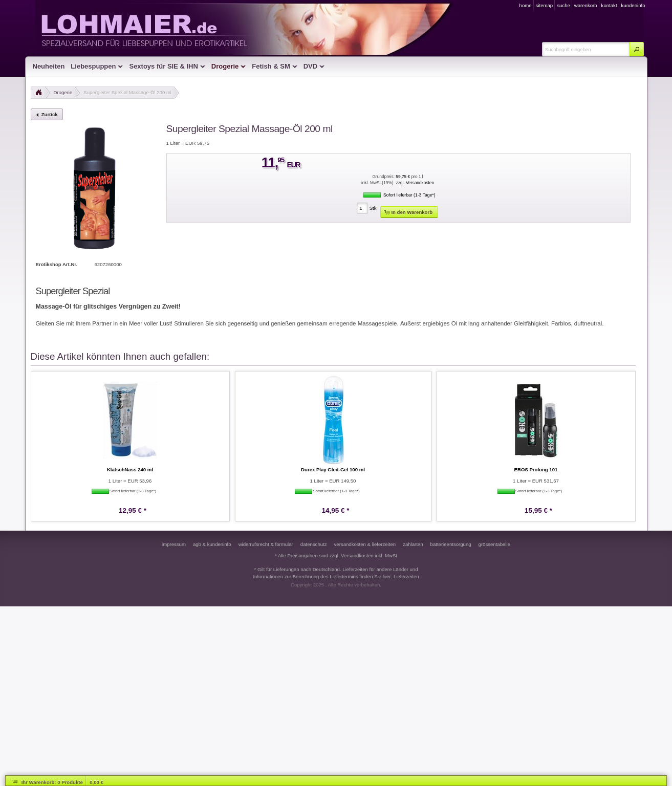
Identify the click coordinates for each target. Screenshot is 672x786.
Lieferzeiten (406, 576)
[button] (637, 49)
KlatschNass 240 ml (130, 470)
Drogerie (63, 92)
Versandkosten (420, 183)
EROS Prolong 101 (536, 470)
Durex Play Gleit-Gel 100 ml (333, 470)
